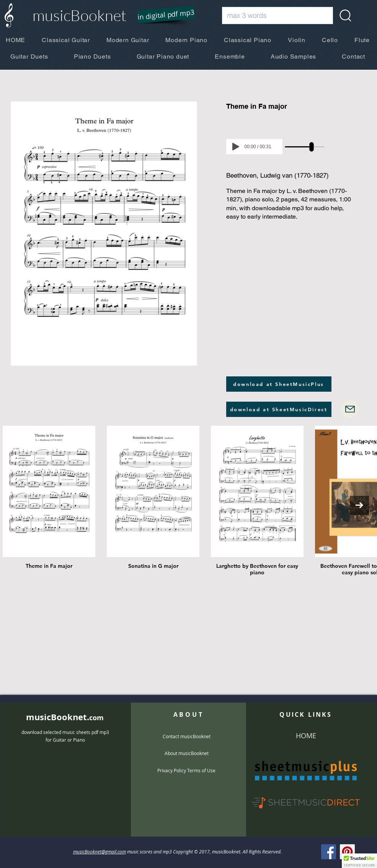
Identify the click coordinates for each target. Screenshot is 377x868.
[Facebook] (329, 852)
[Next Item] (359, 505)
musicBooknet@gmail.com (100, 852)
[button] (161, 15)
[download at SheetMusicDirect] (279, 409)
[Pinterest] (347, 852)
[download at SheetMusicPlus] (279, 384)
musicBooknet (79, 15)
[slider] (312, 147)
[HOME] (306, 736)
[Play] (236, 147)
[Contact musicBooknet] (187, 736)
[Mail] (350, 409)
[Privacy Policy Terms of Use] (187, 770)
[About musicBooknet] (187, 753)
